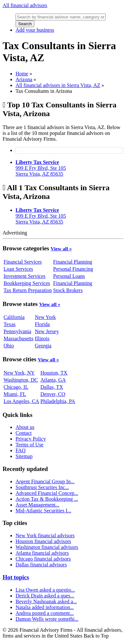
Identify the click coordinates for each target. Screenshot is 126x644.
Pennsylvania (17, 331)
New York (45, 317)
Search (25, 24)
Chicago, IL (16, 387)
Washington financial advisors (47, 547)
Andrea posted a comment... (45, 613)
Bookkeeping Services (27, 283)
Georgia (43, 346)
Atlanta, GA (53, 380)
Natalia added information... (45, 607)
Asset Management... (37, 505)
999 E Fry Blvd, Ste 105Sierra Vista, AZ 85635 (41, 168)
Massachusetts (18, 338)
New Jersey (47, 331)
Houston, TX (54, 373)
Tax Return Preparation (28, 290)
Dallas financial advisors (41, 565)
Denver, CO (53, 394)
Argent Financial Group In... (45, 481)
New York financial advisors (45, 535)
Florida (42, 324)
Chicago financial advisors (43, 559)
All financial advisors (25, 5)
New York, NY (19, 373)
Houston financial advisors (43, 541)
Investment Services (24, 276)
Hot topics (16, 577)
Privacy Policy (31, 439)
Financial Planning (73, 262)
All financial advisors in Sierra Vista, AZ (58, 85)
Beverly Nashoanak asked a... (46, 601)
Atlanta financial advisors (42, 553)
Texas (10, 324)
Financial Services (23, 262)
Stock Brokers (68, 290)
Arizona (24, 79)
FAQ (21, 450)
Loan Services (18, 269)
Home (22, 74)
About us (25, 427)
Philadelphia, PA (58, 401)
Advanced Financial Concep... (47, 493)
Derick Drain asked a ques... (45, 596)
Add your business (35, 30)
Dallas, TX (52, 387)
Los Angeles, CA (21, 401)
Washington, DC (21, 380)
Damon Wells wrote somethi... (47, 619)
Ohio (9, 346)
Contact (24, 433)
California (14, 317)
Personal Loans (69, 276)
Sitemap (24, 456)
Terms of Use (29, 445)
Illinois (42, 338)
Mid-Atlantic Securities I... (43, 511)
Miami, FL (15, 394)
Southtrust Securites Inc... (42, 487)
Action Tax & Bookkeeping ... (47, 499)
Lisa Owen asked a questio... (45, 590)
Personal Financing (73, 269)
